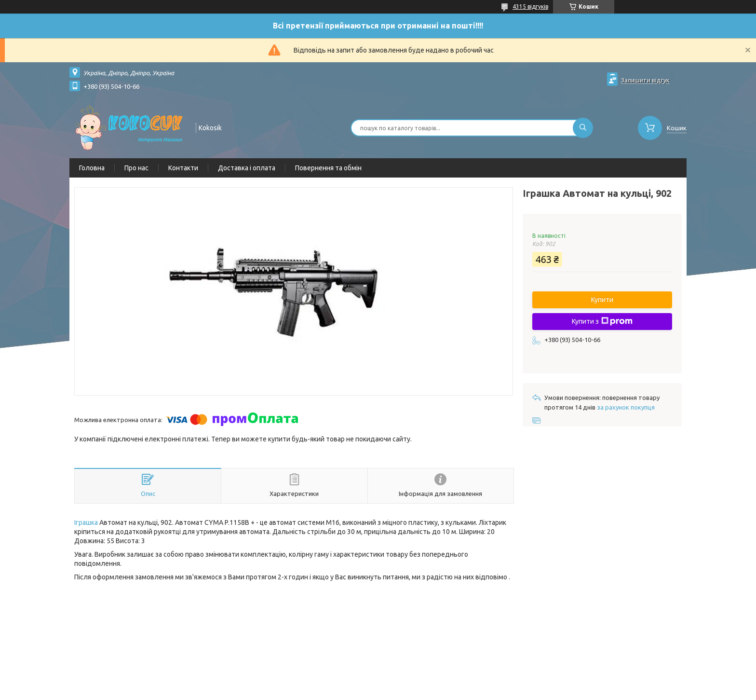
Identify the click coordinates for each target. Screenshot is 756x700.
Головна (92, 168)
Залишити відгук (645, 80)
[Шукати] (583, 128)
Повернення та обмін (328, 168)
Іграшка (86, 522)
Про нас (136, 168)
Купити (602, 300)
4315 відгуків (530, 7)
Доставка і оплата (247, 168)
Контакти (183, 168)
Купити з (602, 321)
